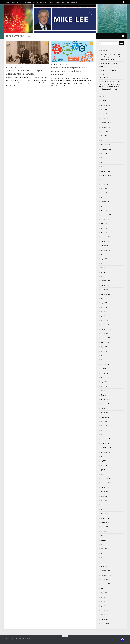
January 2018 (105, 325)
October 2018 (105, 290)
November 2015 (106, 408)
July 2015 (104, 422)
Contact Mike (26, 2)
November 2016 (106, 369)
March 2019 (104, 277)
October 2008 (105, 619)
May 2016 (104, 391)
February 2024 (105, 145)
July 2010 (104, 593)
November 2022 (106, 180)
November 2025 (106, 101)
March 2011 (104, 558)
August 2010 (105, 589)
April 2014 (104, 470)
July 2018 (104, 303)
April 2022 (104, 198)
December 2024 (106, 123)
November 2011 (106, 523)
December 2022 (106, 176)
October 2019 (105, 246)
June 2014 (104, 466)
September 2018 (106, 294)
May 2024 (104, 136)
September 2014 (106, 452)
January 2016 (105, 404)
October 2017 (105, 334)
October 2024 (105, 132)
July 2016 (104, 382)
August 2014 (105, 457)
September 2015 (106, 413)
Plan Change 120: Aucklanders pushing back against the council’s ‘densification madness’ (110, 57)
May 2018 (104, 312)
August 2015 (105, 417)
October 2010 (105, 580)
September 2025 (106, 105)
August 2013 (105, 496)
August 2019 (105, 255)
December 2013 (106, 483)
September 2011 (106, 531)
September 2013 (106, 492)
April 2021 (104, 206)
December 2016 (106, 364)
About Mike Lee (72, 2)
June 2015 (104, 426)
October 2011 (105, 527)
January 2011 (105, 567)
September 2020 (106, 220)
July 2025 (104, 110)
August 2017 (105, 343)
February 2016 (105, 400)
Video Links (15, 2)
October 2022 (105, 184)
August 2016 (105, 378)
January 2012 (105, 518)
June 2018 (104, 307)
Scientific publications (57, 2)
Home (7, 2)
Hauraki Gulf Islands (40, 2)
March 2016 (104, 395)
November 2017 (106, 329)
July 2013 (104, 501)
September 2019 (106, 250)
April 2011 (104, 553)
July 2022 (104, 189)
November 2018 (106, 285)
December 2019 (106, 237)
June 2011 (104, 545)
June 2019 (104, 264)
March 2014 (104, 474)
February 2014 (105, 479)
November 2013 (106, 487)
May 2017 (104, 351)
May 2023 (104, 158)
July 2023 (104, 154)
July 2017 (104, 347)
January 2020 (105, 233)
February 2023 (105, 171)
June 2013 (104, 505)
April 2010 (104, 606)
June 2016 (104, 386)
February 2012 (105, 514)
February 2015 (105, 439)
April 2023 (104, 162)
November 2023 (106, 149)
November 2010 (106, 575)
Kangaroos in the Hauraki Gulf (110, 71)
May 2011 (104, 549)
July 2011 (104, 540)
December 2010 (106, 571)
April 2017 (104, 356)
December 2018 (106, 281)
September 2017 (106, 338)
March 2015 (104, 435)
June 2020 (104, 228)
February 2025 (105, 119)
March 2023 (104, 167)
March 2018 (104, 321)
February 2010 (105, 610)
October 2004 (105, 624)
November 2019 (106, 241)
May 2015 (104, 430)
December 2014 (106, 444)
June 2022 (104, 193)
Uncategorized (12, 67)
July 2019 (104, 259)
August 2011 (105, 536)
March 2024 (104, 141)
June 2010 (104, 597)
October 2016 (105, 373)
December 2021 (106, 202)
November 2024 (106, 127)
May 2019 (104, 268)
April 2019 (104, 272)
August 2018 (105, 299)
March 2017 (104, 360)
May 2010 (104, 602)
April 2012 (104, 509)
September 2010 (106, 584)
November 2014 (106, 448)
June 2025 (104, 114)
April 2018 (104, 316)
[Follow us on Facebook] (123, 36)
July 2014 (104, 461)
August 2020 (105, 224)
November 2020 (106, 215)
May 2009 (104, 615)
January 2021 (105, 211)
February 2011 (105, 562)
